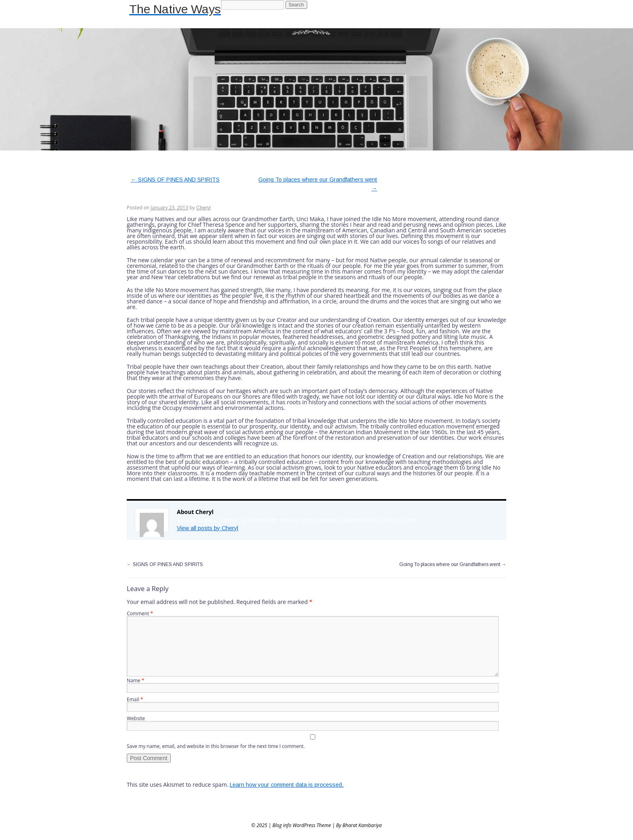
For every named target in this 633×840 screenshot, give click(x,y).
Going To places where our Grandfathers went (453, 564)
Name (135, 680)
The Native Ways (175, 9)
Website (136, 718)
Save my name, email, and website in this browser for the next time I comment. (216, 746)
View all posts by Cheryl (208, 528)
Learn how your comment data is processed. (287, 785)
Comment (140, 613)
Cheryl (203, 208)
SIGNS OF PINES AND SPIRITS (175, 180)
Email (135, 699)
